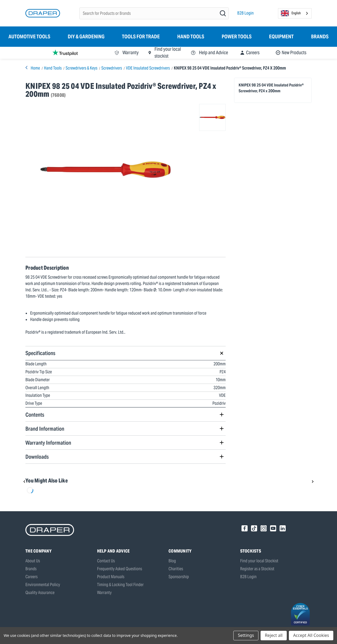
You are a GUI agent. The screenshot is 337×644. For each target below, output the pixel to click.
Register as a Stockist (257, 569)
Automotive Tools (29, 36)
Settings (246, 635)
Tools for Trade (141, 36)
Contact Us (106, 561)
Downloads (37, 457)
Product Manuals (111, 577)
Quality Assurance (40, 593)
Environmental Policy (43, 585)
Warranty (104, 593)
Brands (320, 36)
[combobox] (295, 13)
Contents (35, 415)
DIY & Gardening (86, 36)
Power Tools (237, 36)
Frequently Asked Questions (120, 569)
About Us (33, 561)
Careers (31, 577)
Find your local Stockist (259, 561)
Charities (176, 569)
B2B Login (245, 13)
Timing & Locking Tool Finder (120, 585)
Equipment (281, 36)
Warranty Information (48, 443)
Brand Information (45, 429)
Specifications (40, 353)
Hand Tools (191, 36)
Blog (172, 561)
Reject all (274, 635)
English (291, 13)
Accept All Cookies (311, 635)
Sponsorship (179, 577)
